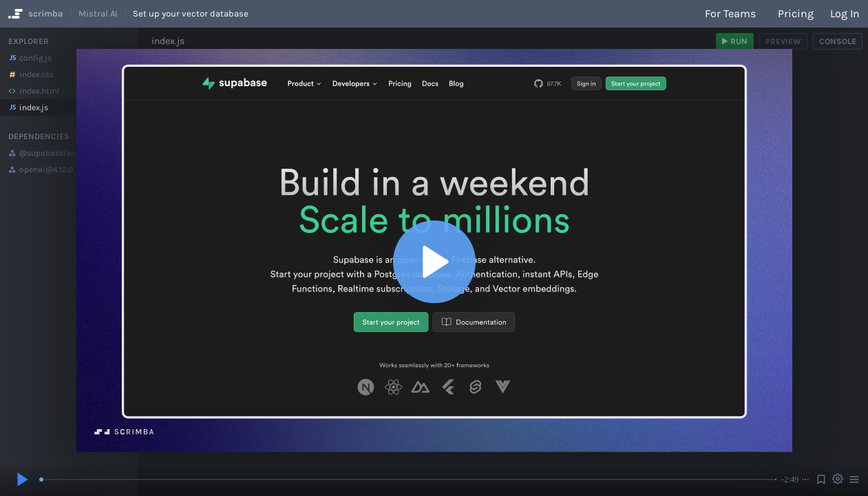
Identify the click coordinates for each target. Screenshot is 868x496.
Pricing (796, 13)
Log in (845, 13)
